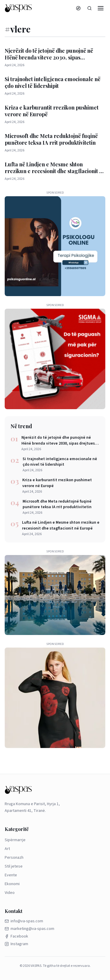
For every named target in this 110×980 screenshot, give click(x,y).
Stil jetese (14, 866)
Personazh (14, 858)
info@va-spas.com (24, 921)
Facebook (16, 936)
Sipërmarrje (15, 840)
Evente (11, 875)
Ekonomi (12, 884)
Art (7, 849)
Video (10, 893)
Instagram (16, 944)
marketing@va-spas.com (29, 929)
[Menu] (101, 8)
